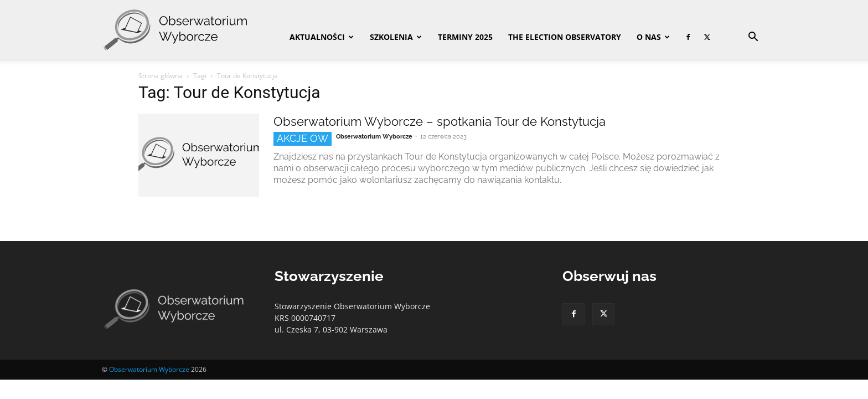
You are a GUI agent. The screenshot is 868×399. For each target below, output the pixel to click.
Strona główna (161, 76)
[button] (753, 38)
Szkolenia (396, 37)
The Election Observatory (565, 37)
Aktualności (322, 37)
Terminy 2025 (465, 37)
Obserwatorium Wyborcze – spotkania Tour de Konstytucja (440, 121)
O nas (653, 37)
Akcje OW (303, 138)
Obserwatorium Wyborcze (374, 137)
